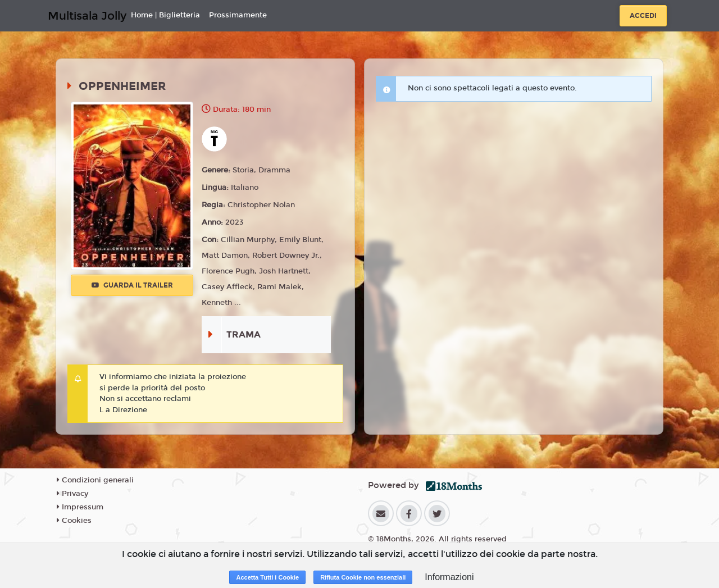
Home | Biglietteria (165, 15)
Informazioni (449, 577)
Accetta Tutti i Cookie (267, 577)
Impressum (80, 507)
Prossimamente (238, 15)
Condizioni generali (95, 480)
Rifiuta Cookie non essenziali (363, 577)
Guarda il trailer (132, 285)
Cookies (74, 521)
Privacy (72, 494)
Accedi (643, 16)
